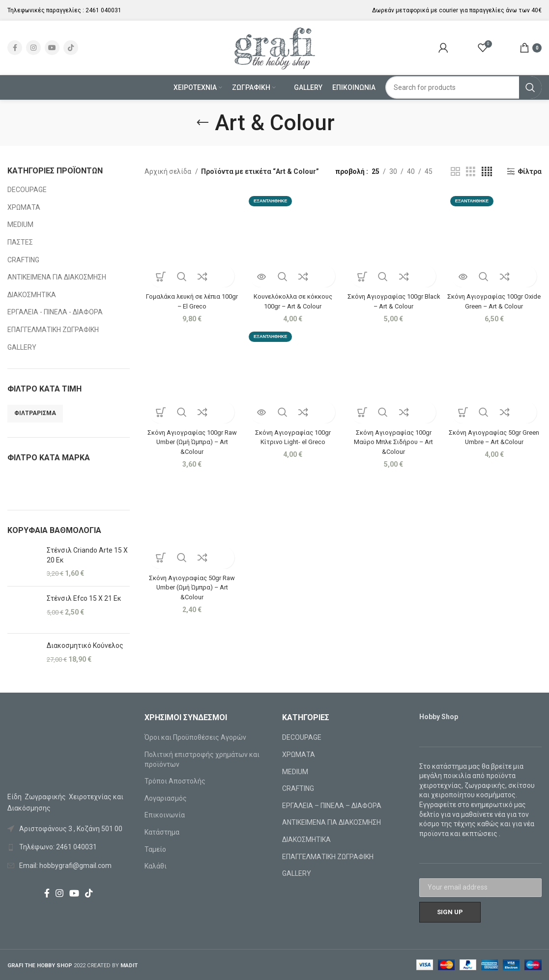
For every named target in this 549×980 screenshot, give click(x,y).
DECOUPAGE (27, 190)
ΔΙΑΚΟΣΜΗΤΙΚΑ (32, 295)
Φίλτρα (530, 171)
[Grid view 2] (455, 172)
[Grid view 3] (471, 172)
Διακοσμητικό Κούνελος (85, 645)
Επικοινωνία (165, 815)
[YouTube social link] (52, 48)
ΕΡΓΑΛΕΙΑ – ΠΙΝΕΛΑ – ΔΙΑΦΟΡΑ (332, 806)
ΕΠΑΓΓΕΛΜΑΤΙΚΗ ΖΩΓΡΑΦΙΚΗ (53, 330)
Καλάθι (156, 866)
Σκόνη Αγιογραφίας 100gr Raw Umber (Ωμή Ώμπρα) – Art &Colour (190, 440)
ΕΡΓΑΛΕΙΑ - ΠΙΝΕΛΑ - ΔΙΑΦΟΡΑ (55, 312)
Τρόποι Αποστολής (175, 781)
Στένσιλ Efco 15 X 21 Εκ (84, 598)
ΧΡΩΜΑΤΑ (24, 207)
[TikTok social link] (71, 48)
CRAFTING (23, 260)
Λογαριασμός (166, 798)
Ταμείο (155, 849)
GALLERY (22, 347)
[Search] (463, 87)
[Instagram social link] (33, 48)
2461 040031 (103, 10)
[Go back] (202, 123)
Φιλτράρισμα (35, 413)
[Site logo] (274, 47)
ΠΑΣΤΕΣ (20, 242)
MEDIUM (20, 224)
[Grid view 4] (487, 172)
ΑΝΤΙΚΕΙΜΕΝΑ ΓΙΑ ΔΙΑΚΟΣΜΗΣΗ (57, 277)
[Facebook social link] (15, 48)
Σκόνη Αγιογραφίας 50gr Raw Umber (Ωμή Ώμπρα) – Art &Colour (190, 586)
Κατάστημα (162, 832)
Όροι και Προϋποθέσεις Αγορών (195, 737)
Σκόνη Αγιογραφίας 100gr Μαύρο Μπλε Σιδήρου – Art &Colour (394, 440)
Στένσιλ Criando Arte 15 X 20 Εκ (87, 555)
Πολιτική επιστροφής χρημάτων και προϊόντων (202, 759)
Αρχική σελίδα (169, 171)
